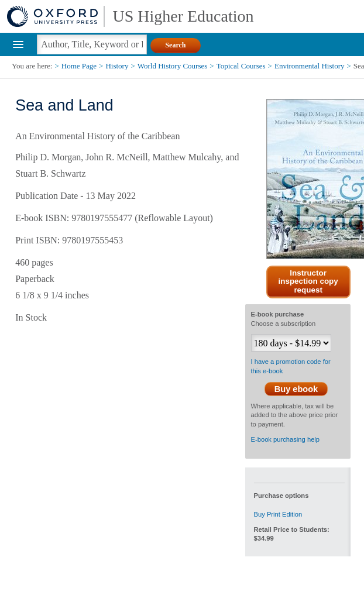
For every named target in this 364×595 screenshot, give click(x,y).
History (117, 66)
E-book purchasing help (286, 439)
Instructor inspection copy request (308, 282)
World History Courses (173, 66)
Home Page (79, 66)
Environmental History (310, 66)
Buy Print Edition (278, 514)
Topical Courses (241, 66)
